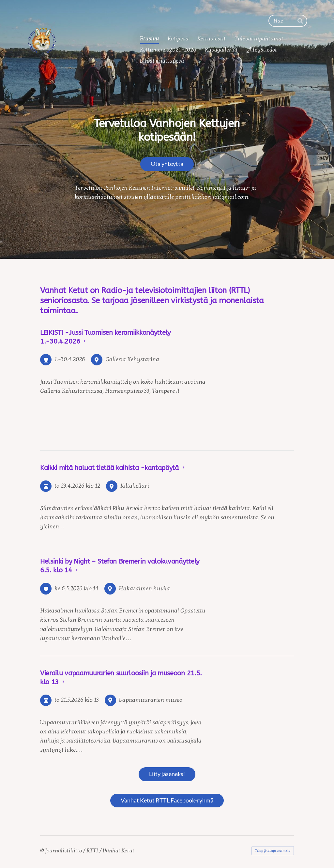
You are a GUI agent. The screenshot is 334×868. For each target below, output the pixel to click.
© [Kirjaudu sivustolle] (43, 851)
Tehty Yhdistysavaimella (273, 851)
